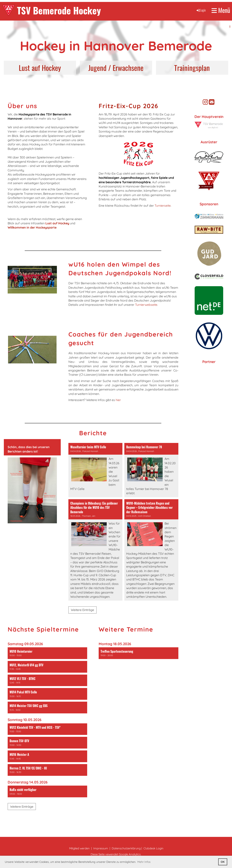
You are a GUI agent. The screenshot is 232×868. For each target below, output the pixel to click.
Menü (221, 10)
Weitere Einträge (82, 610)
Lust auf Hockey (40, 68)
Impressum (101, 848)
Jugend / (100, 68)
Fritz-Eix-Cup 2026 (129, 106)
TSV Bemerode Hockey (59, 10)
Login (201, 10)
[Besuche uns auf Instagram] (205, 102)
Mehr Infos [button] (144, 862)
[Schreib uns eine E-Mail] (212, 102)
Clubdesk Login (153, 848)
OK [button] (223, 862)
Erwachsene (128, 68)
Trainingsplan (192, 68)
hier (118, 400)
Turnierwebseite (146, 305)
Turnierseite (163, 206)
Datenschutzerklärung (126, 848)
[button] (47, 653)
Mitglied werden (79, 848)
